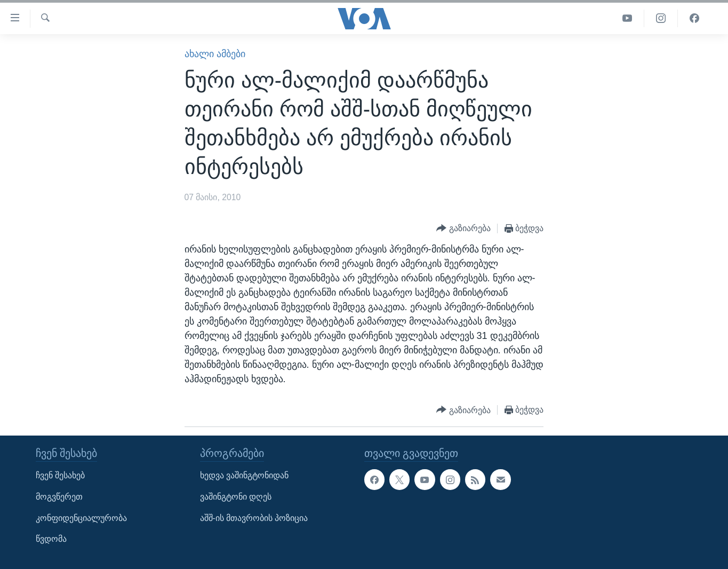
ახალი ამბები (215, 54)
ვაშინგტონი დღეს (236, 497)
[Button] (463, 229)
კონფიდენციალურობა (81, 518)
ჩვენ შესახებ (60, 476)
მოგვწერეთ (59, 497)
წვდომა (51, 539)
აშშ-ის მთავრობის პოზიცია (254, 518)
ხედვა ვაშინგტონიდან (244, 476)
